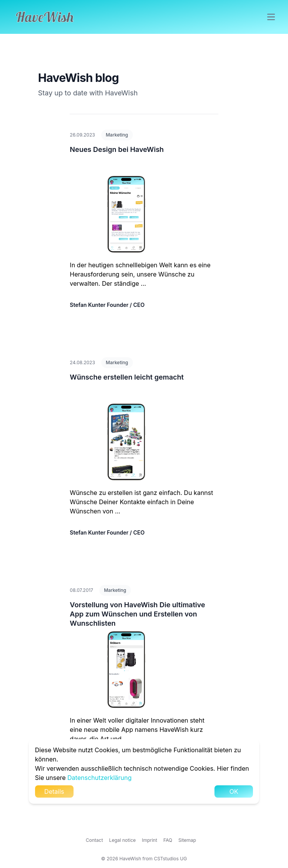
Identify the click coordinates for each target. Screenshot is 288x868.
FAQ (168, 840)
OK (234, 791)
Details (54, 791)
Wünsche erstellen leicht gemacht (127, 377)
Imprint (150, 840)
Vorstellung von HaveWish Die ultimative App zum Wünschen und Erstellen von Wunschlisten (137, 614)
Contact (95, 840)
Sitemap (187, 840)
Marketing (117, 135)
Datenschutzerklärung (100, 778)
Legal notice (122, 840)
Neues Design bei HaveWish (117, 149)
